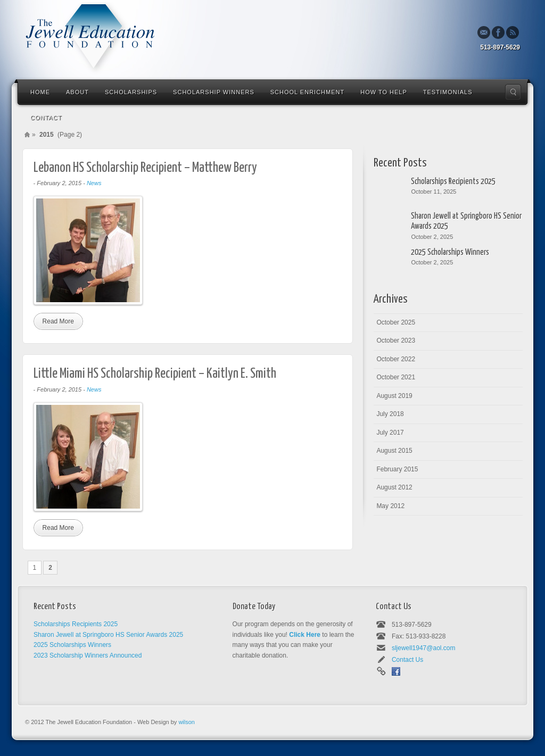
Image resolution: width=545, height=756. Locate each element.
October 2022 (396, 359)
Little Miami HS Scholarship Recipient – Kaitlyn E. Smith (155, 374)
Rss (513, 32)
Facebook (498, 32)
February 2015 (397, 469)
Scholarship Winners (214, 92)
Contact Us (407, 660)
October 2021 (396, 377)
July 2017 (390, 433)
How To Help (384, 92)
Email (484, 32)
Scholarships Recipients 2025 (453, 182)
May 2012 (390, 506)
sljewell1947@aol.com (424, 648)
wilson (187, 722)
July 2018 (390, 414)
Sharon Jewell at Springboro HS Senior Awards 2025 (466, 221)
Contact (46, 118)
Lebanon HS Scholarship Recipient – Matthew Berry (145, 168)
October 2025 (396, 322)
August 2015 (394, 451)
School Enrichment (307, 92)
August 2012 (394, 487)
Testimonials (448, 92)
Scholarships (131, 92)
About (77, 92)
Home (40, 92)
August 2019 (394, 396)
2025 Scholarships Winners (450, 252)
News (94, 183)
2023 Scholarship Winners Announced (88, 655)
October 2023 (396, 340)
